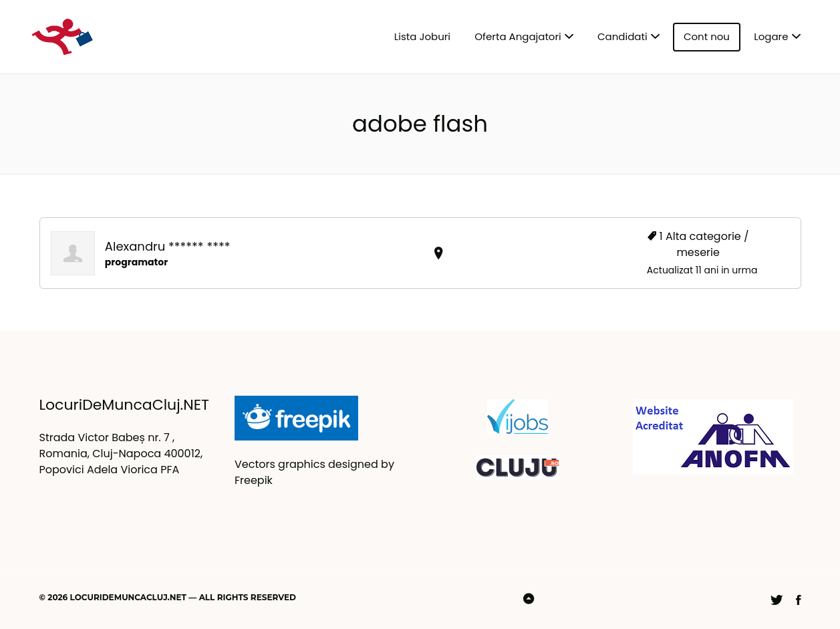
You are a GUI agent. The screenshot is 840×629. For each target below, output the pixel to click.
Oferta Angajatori (518, 36)
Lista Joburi (422, 36)
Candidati (622, 36)
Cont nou (707, 36)
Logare (771, 36)
